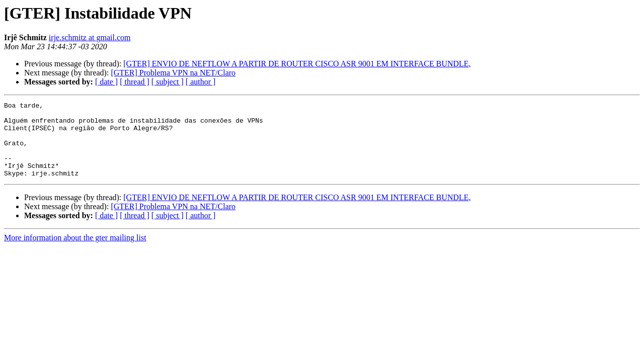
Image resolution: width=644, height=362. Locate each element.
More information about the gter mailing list (75, 253)
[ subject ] (168, 82)
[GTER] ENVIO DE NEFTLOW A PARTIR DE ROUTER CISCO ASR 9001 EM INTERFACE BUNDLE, (297, 64)
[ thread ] (135, 82)
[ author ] (201, 82)
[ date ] (106, 82)
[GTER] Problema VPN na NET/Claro (173, 73)
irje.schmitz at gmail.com (90, 37)
